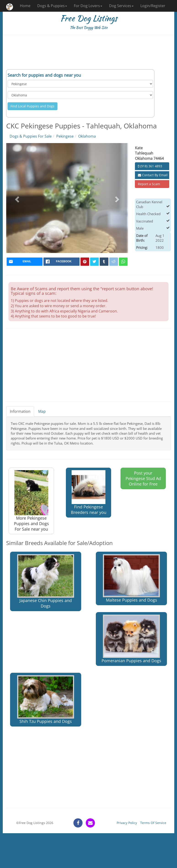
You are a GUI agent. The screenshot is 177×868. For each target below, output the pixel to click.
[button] (16, 198)
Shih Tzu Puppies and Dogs (46, 700)
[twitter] (94, 262)
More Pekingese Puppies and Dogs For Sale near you (31, 501)
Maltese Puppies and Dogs (131, 578)
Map (42, 411)
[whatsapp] (123, 262)
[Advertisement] (88, 52)
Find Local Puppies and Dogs (32, 106)
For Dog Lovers (88, 6)
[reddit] (114, 262)
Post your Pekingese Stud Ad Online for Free (143, 478)
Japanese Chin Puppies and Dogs (46, 581)
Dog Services (121, 6)
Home (25, 6)
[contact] (90, 823)
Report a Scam (149, 184)
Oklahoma (87, 136)
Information (20, 411)
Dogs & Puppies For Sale (31, 136)
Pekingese (65, 136)
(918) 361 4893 (150, 166)
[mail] (25, 262)
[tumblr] (104, 262)
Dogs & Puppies (52, 6)
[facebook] (61, 262)
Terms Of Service (153, 823)
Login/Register (153, 6)
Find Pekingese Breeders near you (89, 493)
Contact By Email (153, 175)
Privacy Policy (127, 823)
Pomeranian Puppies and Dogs (131, 639)
